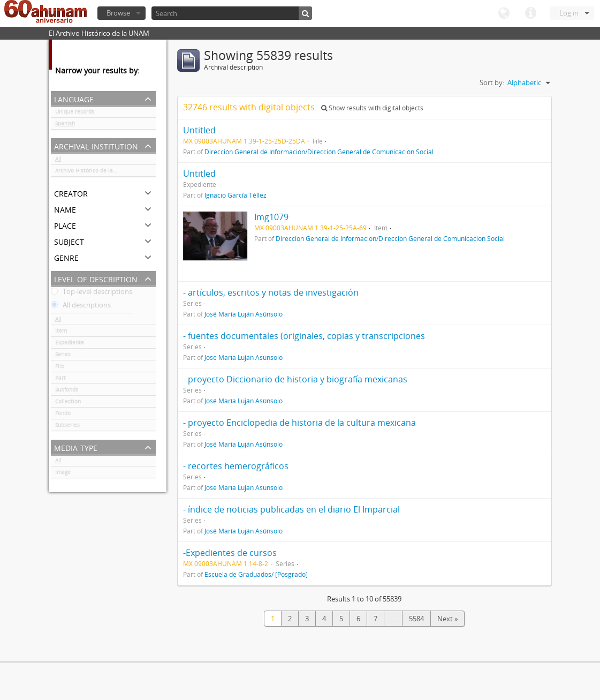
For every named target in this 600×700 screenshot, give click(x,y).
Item (61, 333)
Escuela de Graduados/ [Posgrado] (256, 574)
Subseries (67, 427)
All (58, 161)
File (60, 368)
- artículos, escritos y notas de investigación (271, 292)
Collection (68, 403)
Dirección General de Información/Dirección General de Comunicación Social (319, 152)
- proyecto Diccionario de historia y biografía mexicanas (295, 379)
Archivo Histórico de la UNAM (93, 172)
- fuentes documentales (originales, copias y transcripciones (304, 336)
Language (504, 13)
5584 (416, 619)
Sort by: (492, 82)
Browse (118, 13)
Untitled (199, 130)
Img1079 (271, 217)
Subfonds (67, 392)
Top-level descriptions (92, 293)
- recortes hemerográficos (236, 466)
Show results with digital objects (372, 108)
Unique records (75, 114)
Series (63, 356)
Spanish (65, 125)
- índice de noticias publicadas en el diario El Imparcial (291, 509)
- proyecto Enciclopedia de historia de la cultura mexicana (299, 423)
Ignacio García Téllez (236, 195)
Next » (447, 619)
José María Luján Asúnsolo (244, 314)
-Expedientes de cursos (230, 553)
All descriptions (81, 307)
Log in (569, 13)
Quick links (530, 13)
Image (63, 474)
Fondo (63, 415)
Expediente (70, 344)
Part (60, 380)
